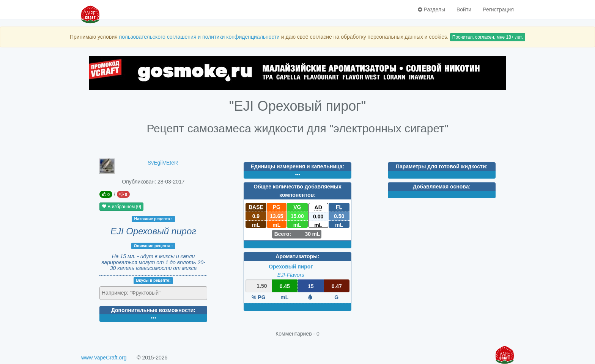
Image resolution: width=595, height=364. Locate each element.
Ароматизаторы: (297, 256)
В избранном (121, 207)
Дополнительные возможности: (153, 310)
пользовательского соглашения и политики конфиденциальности (199, 37)
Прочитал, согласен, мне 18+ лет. (488, 37)
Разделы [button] (431, 9)
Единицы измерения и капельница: (297, 166)
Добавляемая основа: (442, 187)
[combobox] (153, 293)
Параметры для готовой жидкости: (442, 166)
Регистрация (498, 9)
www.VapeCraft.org (104, 358)
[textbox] (135, 293)
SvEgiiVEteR (163, 163)
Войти (464, 9)
